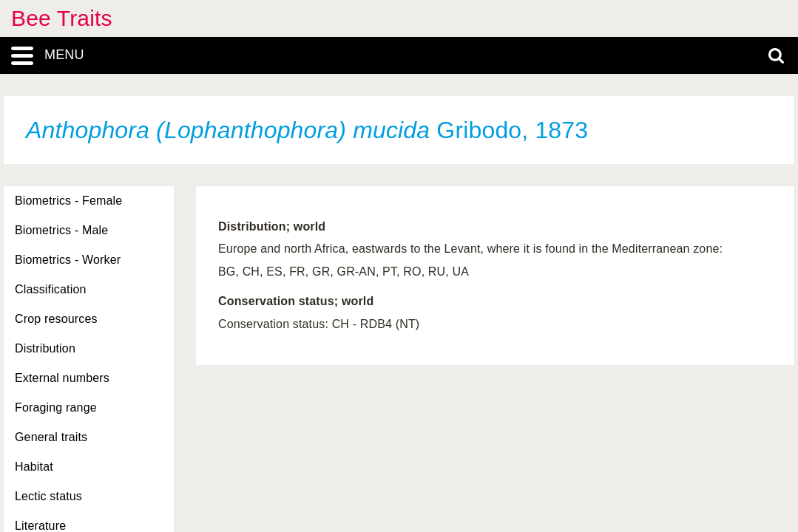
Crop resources (56, 319)
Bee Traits (62, 18)
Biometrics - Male (61, 230)
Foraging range (56, 407)
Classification (51, 289)
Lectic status (48, 496)
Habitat (34, 467)
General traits (51, 437)
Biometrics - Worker (68, 260)
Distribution (45, 348)
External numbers (62, 378)
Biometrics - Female (68, 201)
